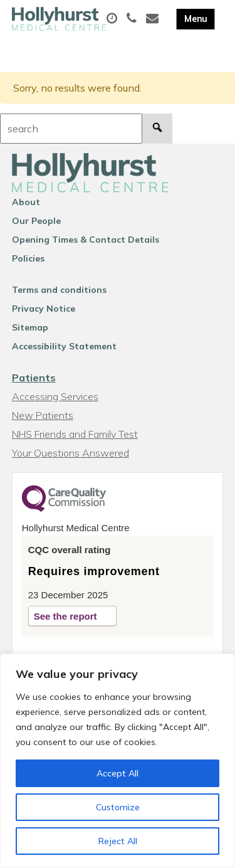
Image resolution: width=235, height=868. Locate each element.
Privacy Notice (44, 309)
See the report (65, 616)
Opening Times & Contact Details (86, 240)
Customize (118, 807)
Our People (36, 221)
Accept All (118, 773)
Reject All (118, 841)
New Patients (43, 415)
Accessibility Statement (64, 346)
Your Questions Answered (70, 453)
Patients (34, 378)
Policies (28, 258)
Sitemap (30, 327)
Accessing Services (55, 396)
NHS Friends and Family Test (75, 434)
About (26, 202)
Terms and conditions (59, 290)
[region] (118, 761)
